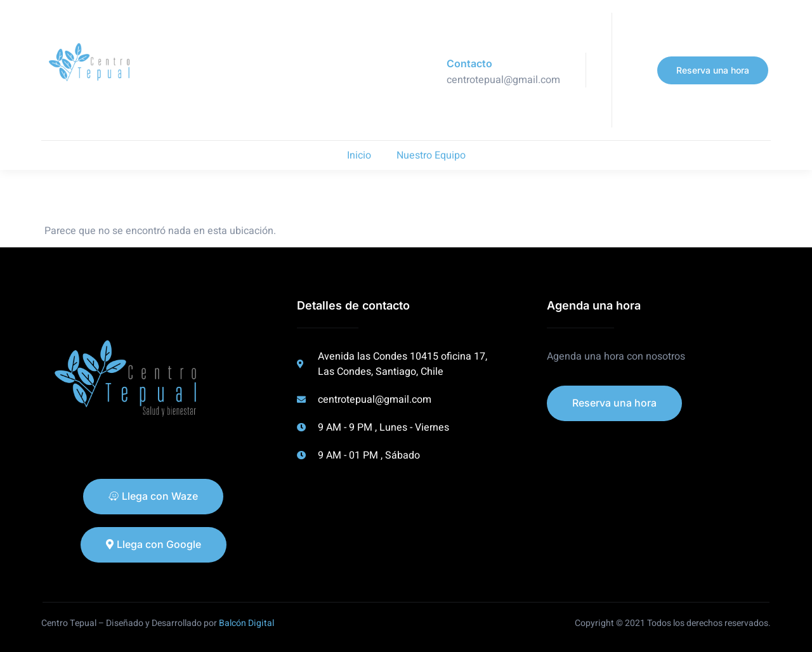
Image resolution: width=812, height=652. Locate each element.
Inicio (359, 155)
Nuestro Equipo (431, 155)
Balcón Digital (246, 623)
